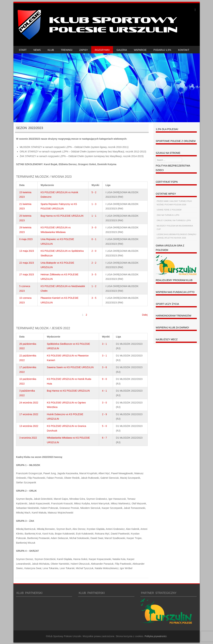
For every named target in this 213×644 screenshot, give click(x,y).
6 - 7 (104, 438)
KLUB (51, 50)
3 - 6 (104, 367)
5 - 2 (94, 192)
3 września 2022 (28, 438)
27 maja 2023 (27, 274)
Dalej (145, 315)
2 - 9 (104, 414)
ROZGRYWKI (102, 50)
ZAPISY (84, 50)
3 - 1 (104, 344)
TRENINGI (67, 50)
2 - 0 (94, 251)
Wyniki (95, 185)
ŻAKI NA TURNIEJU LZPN (168, 215)
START (23, 50)
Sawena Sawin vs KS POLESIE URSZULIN (70, 367)
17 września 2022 (29, 414)
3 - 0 (94, 227)
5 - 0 (104, 426)
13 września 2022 (29, 426)
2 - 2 (94, 263)
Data (22, 185)
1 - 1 (94, 216)
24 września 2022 (29, 403)
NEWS (37, 50)
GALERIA (122, 50)
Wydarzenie (47, 185)
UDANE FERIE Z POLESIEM (169, 210)
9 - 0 (104, 379)
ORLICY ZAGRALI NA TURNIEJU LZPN (174, 220)
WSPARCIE (140, 50)
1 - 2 (94, 286)
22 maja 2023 (27, 263)
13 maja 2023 (27, 251)
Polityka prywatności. (156, 636)
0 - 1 (94, 239)
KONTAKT (184, 50)
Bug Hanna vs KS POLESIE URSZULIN (62, 216)
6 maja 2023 (26, 239)
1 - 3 (94, 204)
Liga (108, 185)
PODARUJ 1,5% (162, 50)
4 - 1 (104, 391)
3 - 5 (94, 274)
